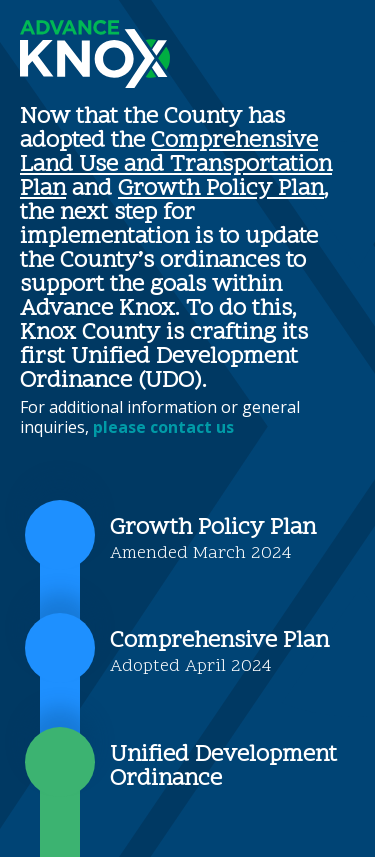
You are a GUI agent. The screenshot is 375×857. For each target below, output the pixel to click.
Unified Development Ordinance (223, 768)
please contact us (163, 427)
